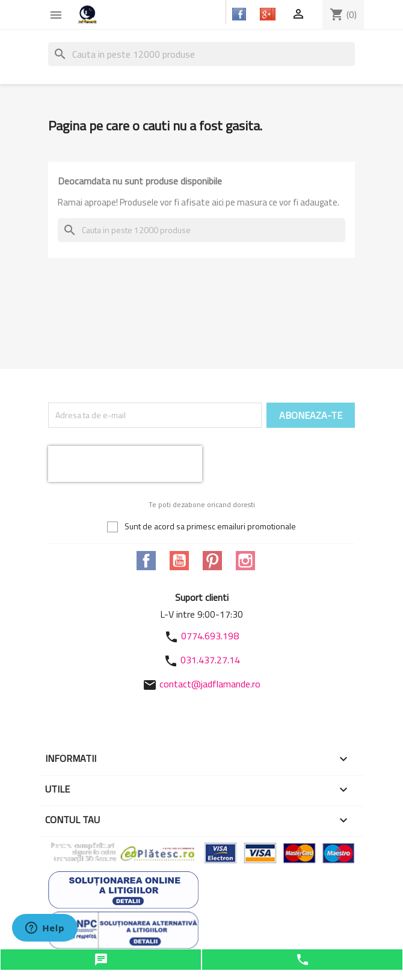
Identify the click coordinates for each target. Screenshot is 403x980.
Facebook (146, 561)
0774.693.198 (210, 636)
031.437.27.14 (210, 660)
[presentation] (125, 464)
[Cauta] (202, 54)
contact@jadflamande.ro (210, 684)
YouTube (179, 561)
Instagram (245, 561)
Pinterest (212, 561)
